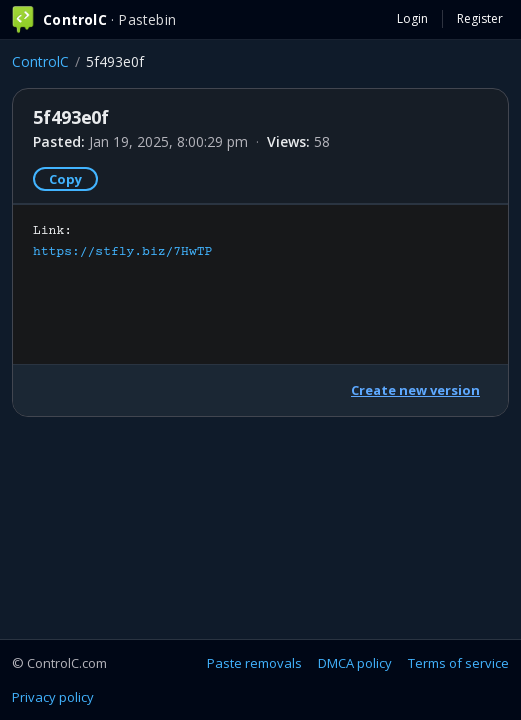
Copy (65, 179)
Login (412, 18)
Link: (122, 241)
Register (480, 18)
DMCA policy (355, 663)
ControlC (40, 61)
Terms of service (458, 663)
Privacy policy (53, 697)
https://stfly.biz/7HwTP (122, 252)
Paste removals (254, 663)
